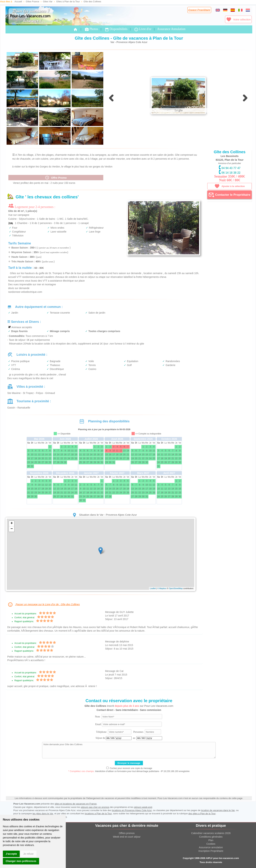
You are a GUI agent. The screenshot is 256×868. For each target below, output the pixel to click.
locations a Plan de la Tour (98, 814)
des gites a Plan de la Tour (202, 814)
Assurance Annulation (171, 29)
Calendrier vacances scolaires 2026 (211, 833)
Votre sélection (238, 19)
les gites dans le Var (43, 814)
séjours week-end (143, 807)
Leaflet (153, 588)
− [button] (12, 529)
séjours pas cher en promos (95, 807)
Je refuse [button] (28, 854)
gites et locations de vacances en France (76, 804)
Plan (211, 840)
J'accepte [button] (11, 854)
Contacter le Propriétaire (230, 195)
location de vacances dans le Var (218, 810)
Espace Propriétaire (199, 10)
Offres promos (127, 833)
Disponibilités (116, 29)
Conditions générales (211, 837)
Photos (91, 29)
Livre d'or (143, 29)
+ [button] (12, 524)
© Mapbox (162, 588)
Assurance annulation (211, 847)
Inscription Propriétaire (211, 851)
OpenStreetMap (176, 588)
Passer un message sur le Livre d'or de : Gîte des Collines (44, 605)
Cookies (211, 844)
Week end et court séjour (127, 837)
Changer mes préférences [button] (21, 861)
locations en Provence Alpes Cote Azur (132, 810)
